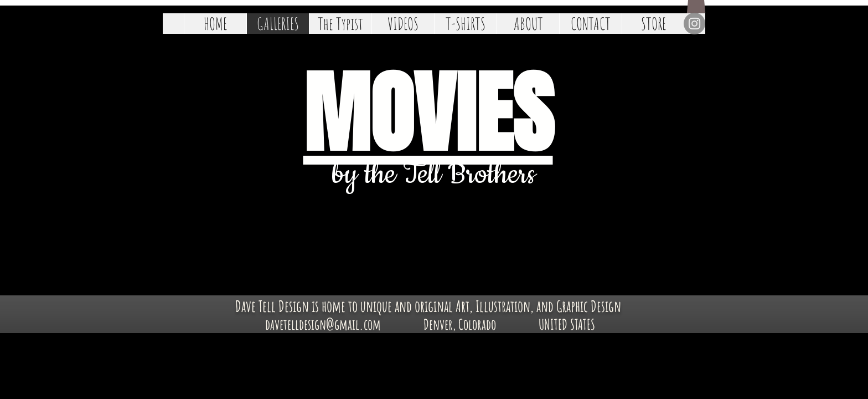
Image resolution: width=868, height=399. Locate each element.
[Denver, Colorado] (460, 324)
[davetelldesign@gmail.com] (323, 324)
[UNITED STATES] (567, 324)
